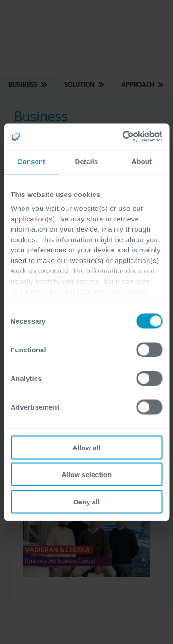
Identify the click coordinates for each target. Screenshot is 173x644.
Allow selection (86, 475)
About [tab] (142, 162)
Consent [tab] (31, 162)
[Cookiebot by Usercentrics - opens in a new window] (123, 136)
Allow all (86, 447)
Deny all (87, 501)
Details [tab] (87, 162)
